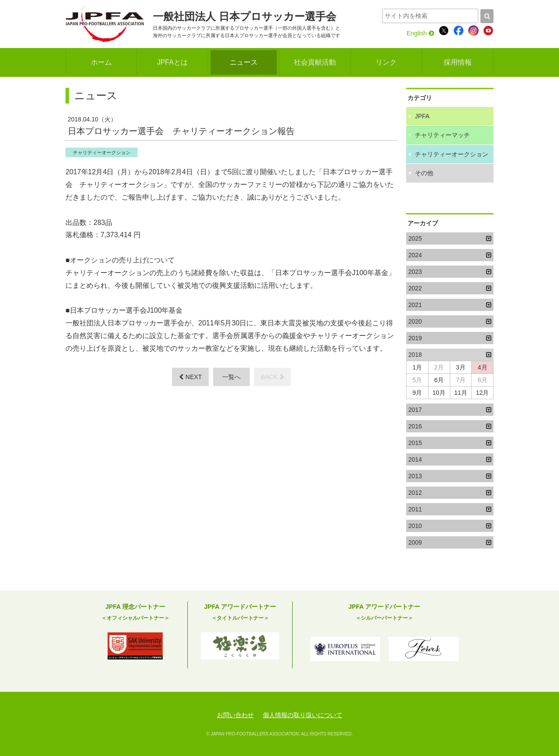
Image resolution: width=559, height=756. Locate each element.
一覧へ (231, 377)
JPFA (422, 116)
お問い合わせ (235, 715)
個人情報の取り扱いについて (303, 715)
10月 (439, 393)
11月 (461, 393)
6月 (439, 380)
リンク (386, 62)
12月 (483, 393)
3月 (461, 367)
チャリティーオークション (102, 152)
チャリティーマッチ (442, 135)
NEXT (190, 377)
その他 (424, 173)
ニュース (244, 62)
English (420, 33)
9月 (417, 393)
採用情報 (458, 62)
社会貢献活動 (315, 62)
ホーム (101, 62)
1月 (417, 367)
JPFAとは (172, 62)
